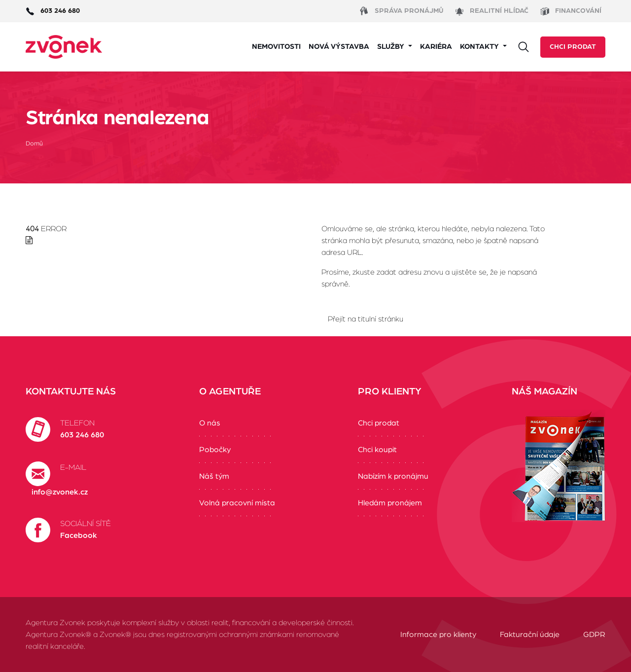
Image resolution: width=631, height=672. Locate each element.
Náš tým (214, 476)
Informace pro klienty (438, 635)
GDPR (594, 635)
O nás (210, 423)
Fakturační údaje (530, 635)
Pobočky (215, 450)
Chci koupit (377, 450)
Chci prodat (573, 47)
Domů (34, 144)
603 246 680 (82, 435)
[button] (395, 47)
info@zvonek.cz (60, 492)
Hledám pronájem (390, 503)
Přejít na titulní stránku (366, 319)
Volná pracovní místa (237, 503)
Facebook (79, 535)
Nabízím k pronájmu (393, 476)
